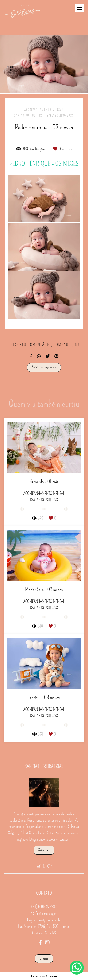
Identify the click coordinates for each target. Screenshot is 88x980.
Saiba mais (44, 850)
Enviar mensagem (46, 913)
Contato (44, 959)
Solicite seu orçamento (44, 367)
